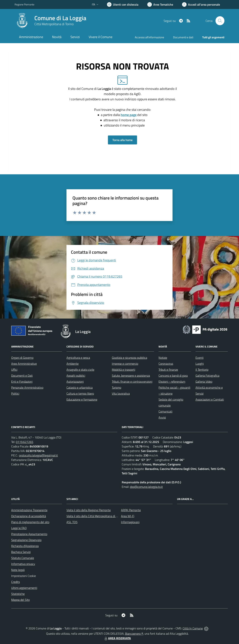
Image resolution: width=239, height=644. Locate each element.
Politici (15, 393)
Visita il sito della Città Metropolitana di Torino (95, 516)
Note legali (18, 570)
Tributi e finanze (168, 370)
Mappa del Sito (20, 600)
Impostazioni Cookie (24, 576)
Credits (15, 582)
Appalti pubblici (76, 376)
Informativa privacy (23, 564)
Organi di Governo (22, 358)
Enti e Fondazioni (22, 382)
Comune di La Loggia (60, 18)
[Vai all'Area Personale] (201, 4)
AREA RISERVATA (117, 638)
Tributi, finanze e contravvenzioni (132, 382)
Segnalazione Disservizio (26, 540)
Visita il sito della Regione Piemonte (89, 510)
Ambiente (73, 364)
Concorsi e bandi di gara (173, 376)
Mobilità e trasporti (124, 370)
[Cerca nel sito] (220, 21)
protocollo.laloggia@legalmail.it (38, 455)
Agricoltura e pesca (78, 358)
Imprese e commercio (125, 364)
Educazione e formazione (82, 399)
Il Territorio (202, 370)
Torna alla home (122, 140)
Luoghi (200, 364)
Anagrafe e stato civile (80, 370)
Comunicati (165, 411)
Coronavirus (166, 364)
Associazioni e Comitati (210, 399)
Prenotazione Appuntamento (29, 534)
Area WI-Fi (128, 516)
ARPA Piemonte (131, 510)
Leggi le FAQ (19, 528)
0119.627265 (25, 442)
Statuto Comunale (23, 558)
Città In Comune (193, 628)
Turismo (117, 387)
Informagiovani (130, 522)
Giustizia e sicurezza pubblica (129, 358)
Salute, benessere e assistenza (131, 376)
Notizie (163, 358)
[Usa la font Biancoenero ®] (123, 4)
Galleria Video (204, 382)
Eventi (200, 358)
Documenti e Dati (22, 376)
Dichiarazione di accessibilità (29, 516)
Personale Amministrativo (27, 387)
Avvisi (162, 417)
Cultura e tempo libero (80, 393)
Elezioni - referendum (172, 382)
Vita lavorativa (121, 393)
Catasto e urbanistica (80, 387)
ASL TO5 (72, 522)
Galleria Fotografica (207, 376)
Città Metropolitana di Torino (54, 24)
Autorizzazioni (75, 382)
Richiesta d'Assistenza (25, 546)
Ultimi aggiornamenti (24, 588)
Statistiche (18, 594)
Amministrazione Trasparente (29, 510)
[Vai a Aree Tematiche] (160, 4)
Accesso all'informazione (149, 37)
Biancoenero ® (134, 634)
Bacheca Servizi (21, 552)
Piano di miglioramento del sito (30, 522)
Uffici (14, 370)
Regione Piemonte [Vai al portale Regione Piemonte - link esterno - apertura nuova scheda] (24, 4)
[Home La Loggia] (50, 21)
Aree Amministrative (24, 364)
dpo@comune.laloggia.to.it (146, 487)
